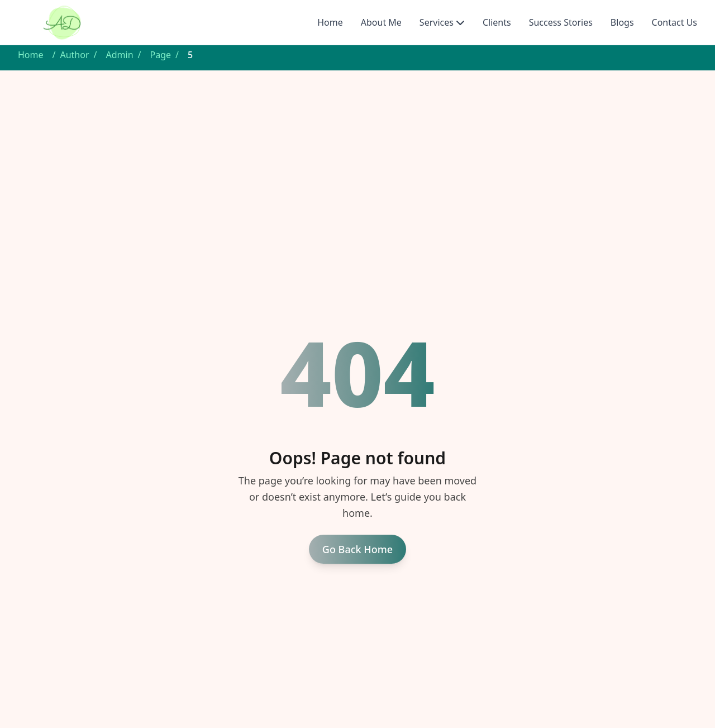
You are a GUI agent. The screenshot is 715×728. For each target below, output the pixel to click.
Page (161, 55)
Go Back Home (357, 549)
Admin (120, 55)
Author (74, 55)
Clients (497, 22)
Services (437, 22)
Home (330, 22)
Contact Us (675, 22)
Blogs (622, 22)
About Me (381, 22)
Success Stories (561, 22)
